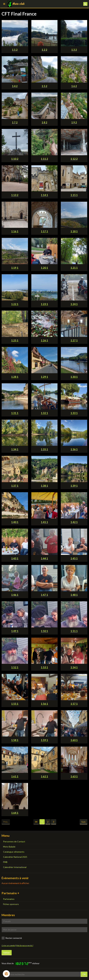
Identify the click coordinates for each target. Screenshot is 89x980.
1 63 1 (74, 776)
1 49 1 (15, 631)
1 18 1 (74, 231)
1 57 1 (74, 704)
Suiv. (84, 822)
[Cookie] (6, 974)
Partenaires (9, 899)
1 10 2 (15, 159)
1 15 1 (74, 195)
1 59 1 (44, 740)
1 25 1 (15, 340)
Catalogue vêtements (14, 852)
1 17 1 (44, 231)
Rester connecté (12, 938)
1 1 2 (15, 50)
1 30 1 (74, 377)
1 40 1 (15, 522)
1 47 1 (44, 595)
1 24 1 (74, 304)
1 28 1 (15, 377)
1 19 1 (15, 268)
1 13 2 (15, 195)
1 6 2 (74, 86)
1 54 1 (74, 667)
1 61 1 (15, 776)
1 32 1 (44, 413)
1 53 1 (44, 667)
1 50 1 (44, 631)
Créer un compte (8, 945)
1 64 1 (15, 813)
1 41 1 (44, 522)
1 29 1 (44, 377)
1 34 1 (15, 449)
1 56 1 (44, 704)
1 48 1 (74, 595)
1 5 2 (44, 86)
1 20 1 (44, 268)
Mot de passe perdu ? (25, 945)
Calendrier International (15, 867)
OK (84, 974)
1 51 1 (74, 631)
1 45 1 (74, 558)
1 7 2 (15, 122)
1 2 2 (44, 50)
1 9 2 (74, 122)
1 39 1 (74, 486)
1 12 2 (74, 159)
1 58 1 (15, 740)
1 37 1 (15, 486)
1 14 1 (44, 195)
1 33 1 (74, 413)
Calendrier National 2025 (15, 857)
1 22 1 (15, 304)
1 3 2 (74, 50)
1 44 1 (44, 558)
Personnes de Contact (14, 841)
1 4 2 (15, 86)
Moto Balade (9, 847)
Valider (7, 953)
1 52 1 (15, 667)
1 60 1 (74, 740)
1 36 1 (74, 449)
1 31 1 (15, 413)
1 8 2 (44, 122)
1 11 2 (44, 159)
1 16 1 (15, 231)
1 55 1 (15, 704)
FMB (5, 862)
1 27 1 (74, 340)
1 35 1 (44, 449)
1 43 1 (15, 558)
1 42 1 (74, 522)
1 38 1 (44, 486)
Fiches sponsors (11, 904)
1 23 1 (44, 304)
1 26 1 (44, 340)
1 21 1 (74, 268)
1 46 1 (15, 595)
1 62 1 (44, 776)
